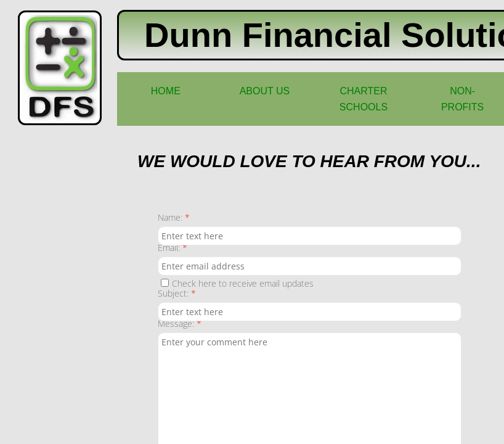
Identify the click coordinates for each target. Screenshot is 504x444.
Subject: (177, 293)
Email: (173, 248)
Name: (174, 217)
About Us (265, 91)
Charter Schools (364, 99)
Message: (180, 323)
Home (166, 91)
